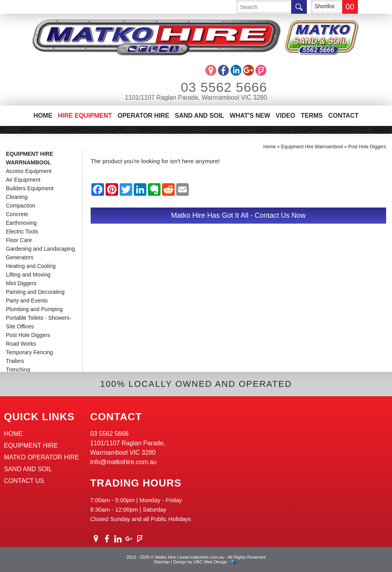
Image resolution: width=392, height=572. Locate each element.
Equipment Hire (31, 445)
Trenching (18, 370)
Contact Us (24, 481)
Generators (20, 257)
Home (43, 116)
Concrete (17, 214)
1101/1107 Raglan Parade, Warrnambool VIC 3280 (196, 97)
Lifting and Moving (28, 275)
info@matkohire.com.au (123, 462)
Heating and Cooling (31, 266)
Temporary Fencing (29, 352)
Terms (312, 116)
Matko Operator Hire (41, 457)
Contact (344, 116)
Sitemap (162, 562)
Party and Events (27, 301)
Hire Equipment (85, 116)
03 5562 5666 (213, 87)
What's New (250, 116)
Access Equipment (29, 171)
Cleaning (17, 197)
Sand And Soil (199, 116)
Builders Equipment (30, 188)
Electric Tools (22, 231)
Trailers (15, 361)
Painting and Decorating (35, 292)
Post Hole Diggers (28, 335)
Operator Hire (143, 116)
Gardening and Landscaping (40, 249)
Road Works (21, 344)
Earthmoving (21, 223)
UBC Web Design (210, 562)
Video (286, 116)
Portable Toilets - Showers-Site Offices (39, 322)
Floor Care (19, 240)
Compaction (21, 206)
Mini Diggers (21, 283)
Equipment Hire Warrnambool (30, 158)
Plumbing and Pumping (34, 309)
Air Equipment (23, 180)
